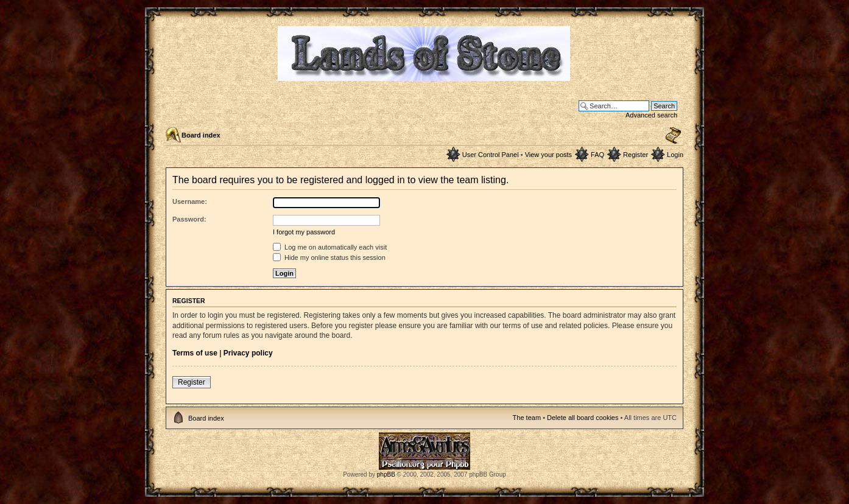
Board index (201, 135)
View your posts (548, 155)
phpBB (386, 474)
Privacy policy (248, 353)
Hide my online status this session (329, 257)
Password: (189, 219)
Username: (190, 201)
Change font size (673, 136)
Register (636, 155)
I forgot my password (304, 232)
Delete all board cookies (583, 418)
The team (527, 418)
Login (675, 155)
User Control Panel (491, 155)
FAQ (597, 155)
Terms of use (195, 353)
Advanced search (651, 115)
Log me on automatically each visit (330, 247)
